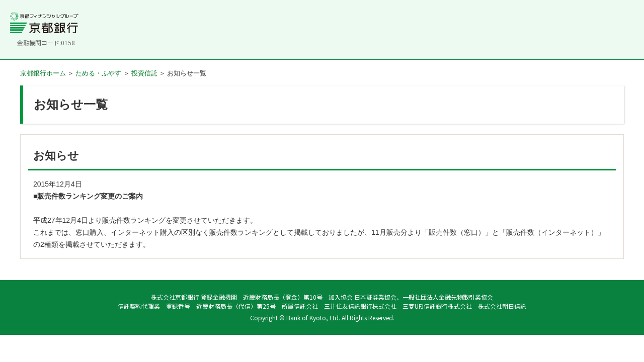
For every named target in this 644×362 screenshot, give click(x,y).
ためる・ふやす (98, 73)
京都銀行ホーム (43, 73)
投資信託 (144, 73)
